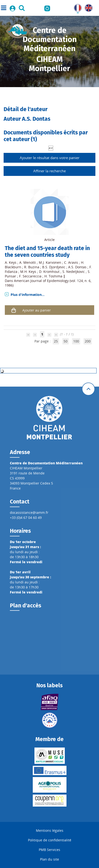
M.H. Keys (28, 272)
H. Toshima (53, 276)
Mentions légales (50, 830)
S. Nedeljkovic (74, 272)
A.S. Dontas (77, 267)
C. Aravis (71, 262)
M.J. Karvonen (50, 262)
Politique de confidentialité (50, 840)
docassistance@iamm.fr (29, 512)
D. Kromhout (49, 272)
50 (66, 341)
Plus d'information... (28, 295)
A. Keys (11, 262)
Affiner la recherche (49, 171)
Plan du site (49, 859)
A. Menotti (28, 262)
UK (87, 7)
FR (76, 7)
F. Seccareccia (30, 276)
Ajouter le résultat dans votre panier (50, 158)
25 (56, 341)
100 (76, 341)
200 (88, 341)
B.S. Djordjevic (54, 267)
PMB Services (49, 850)
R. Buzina (32, 267)
